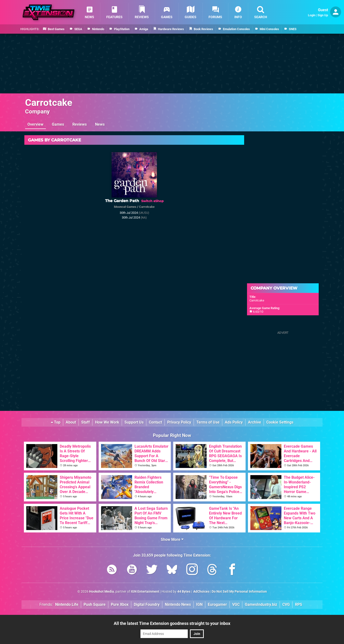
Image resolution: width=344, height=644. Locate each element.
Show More (172, 539)
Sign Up (323, 15)
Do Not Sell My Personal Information (239, 592)
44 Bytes (184, 592)
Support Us (134, 422)
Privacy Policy (179, 422)
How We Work (107, 422)
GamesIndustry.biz (261, 604)
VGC (236, 604)
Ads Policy (234, 422)
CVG (286, 604)
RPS (299, 604)
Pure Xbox (120, 604)
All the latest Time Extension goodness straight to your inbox (172, 623)
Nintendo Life (67, 604)
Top (56, 422)
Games (58, 124)
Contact (155, 422)
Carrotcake (49, 103)
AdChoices (201, 592)
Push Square (95, 604)
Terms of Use (208, 422)
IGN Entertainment (145, 592)
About (71, 422)
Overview (35, 124)
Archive (255, 422)
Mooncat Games (125, 207)
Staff (86, 422)
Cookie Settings (280, 422)
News (100, 124)
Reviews (80, 124)
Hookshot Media (102, 592)
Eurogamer (217, 604)
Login (312, 15)
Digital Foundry (147, 604)
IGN (199, 604)
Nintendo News (178, 604)
